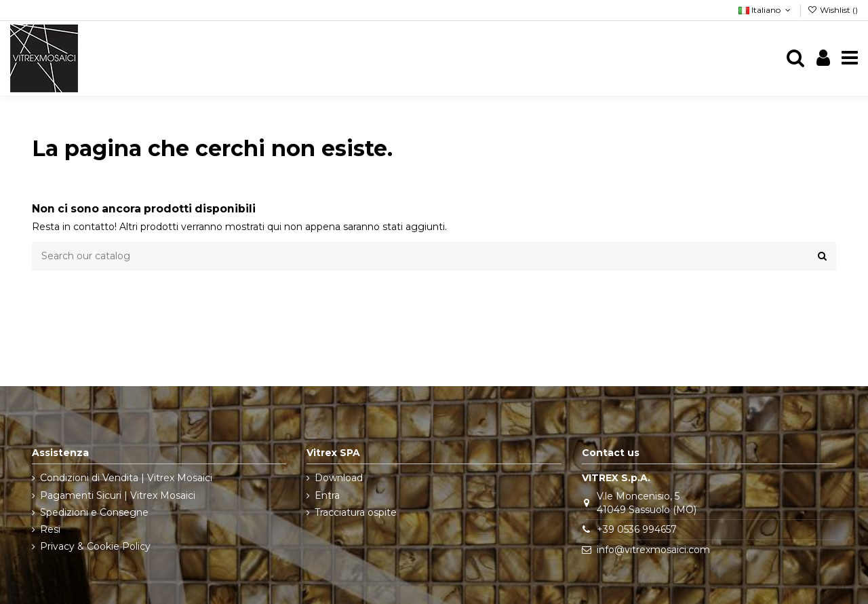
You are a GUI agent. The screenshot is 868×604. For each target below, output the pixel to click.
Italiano (766, 10)
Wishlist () (833, 10)
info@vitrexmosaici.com (653, 550)
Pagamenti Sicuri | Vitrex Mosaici (118, 495)
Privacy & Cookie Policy (95, 546)
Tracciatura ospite (356, 512)
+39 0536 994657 (637, 529)
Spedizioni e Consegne (94, 512)
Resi (50, 529)
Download (339, 478)
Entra (327, 495)
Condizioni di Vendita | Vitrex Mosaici (126, 478)
